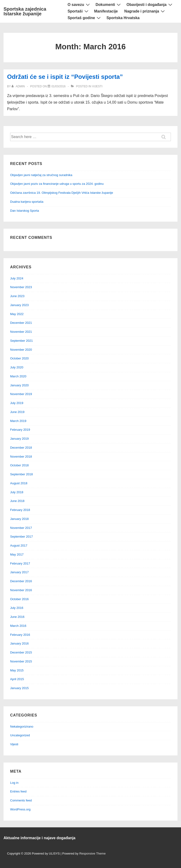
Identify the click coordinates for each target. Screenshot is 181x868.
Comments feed (21, 800)
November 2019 (21, 394)
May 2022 (17, 314)
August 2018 (19, 483)
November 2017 (21, 528)
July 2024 (17, 278)
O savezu (79, 5)
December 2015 (21, 652)
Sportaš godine (85, 18)
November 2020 (21, 350)
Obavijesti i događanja (150, 5)
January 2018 (19, 519)
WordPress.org (20, 809)
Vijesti (97, 86)
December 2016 (21, 581)
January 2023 (19, 305)
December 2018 (21, 448)
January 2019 (19, 439)
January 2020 (19, 385)
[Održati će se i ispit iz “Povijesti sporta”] (58, 86)
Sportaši (79, 11)
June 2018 (17, 501)
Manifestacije (106, 11)
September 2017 (21, 537)
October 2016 (19, 599)
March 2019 (18, 421)
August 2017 (19, 546)
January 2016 (19, 643)
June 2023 (17, 296)
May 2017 (17, 554)
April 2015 (17, 679)
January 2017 (19, 572)
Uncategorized (20, 735)
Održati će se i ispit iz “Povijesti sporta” (65, 77)
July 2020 (17, 367)
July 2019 (17, 403)
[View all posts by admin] (19, 86)
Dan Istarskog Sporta (25, 211)
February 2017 (20, 563)
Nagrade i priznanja (145, 11)
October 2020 (19, 358)
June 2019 (17, 412)
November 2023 (21, 287)
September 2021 (21, 341)
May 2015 (17, 670)
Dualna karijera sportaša (27, 202)
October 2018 (19, 465)
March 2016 (18, 626)
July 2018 (17, 492)
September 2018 (21, 474)
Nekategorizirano (22, 727)
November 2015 (21, 661)
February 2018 (20, 510)
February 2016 (20, 635)
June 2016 (17, 617)
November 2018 (21, 457)
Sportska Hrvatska (123, 18)
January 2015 (19, 688)
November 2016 (21, 590)
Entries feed (18, 791)
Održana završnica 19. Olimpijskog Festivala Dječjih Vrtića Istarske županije (62, 193)
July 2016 (17, 608)
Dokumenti (109, 5)
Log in (14, 783)
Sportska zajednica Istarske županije (25, 11)
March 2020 (18, 376)
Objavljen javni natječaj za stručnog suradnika (41, 175)
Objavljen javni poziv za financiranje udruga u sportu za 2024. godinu (57, 184)
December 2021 (21, 323)
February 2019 (20, 430)
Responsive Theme (92, 853)
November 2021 (21, 332)
